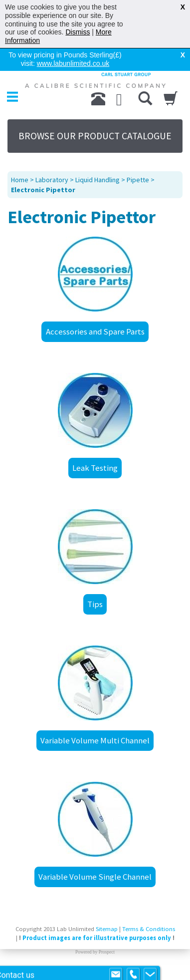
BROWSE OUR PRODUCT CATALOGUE (95, 136)
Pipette (138, 180)
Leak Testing (95, 468)
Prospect (107, 952)
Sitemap (107, 929)
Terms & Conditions (149, 929)
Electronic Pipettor (43, 190)
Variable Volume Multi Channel (95, 740)
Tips (95, 604)
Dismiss (78, 32)
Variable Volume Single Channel (95, 877)
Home (20, 180)
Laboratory (52, 180)
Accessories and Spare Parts (95, 331)
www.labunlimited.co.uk (73, 63)
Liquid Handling (97, 180)
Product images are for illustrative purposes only (97, 938)
